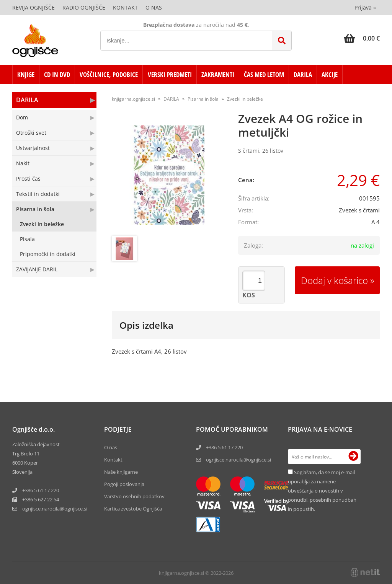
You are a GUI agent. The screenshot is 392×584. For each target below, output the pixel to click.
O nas (154, 7)
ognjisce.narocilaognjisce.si (55, 509)
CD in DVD (57, 74)
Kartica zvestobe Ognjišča (133, 509)
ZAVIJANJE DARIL (37, 269)
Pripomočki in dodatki (48, 254)
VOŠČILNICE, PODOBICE (109, 74)
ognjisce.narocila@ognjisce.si (238, 460)
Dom (22, 117)
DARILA (303, 74)
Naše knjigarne (121, 472)
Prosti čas (28, 179)
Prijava (365, 7)
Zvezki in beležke (42, 224)
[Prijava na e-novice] (353, 457)
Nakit (23, 163)
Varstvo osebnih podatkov (134, 496)
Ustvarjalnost (33, 148)
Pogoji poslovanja (124, 484)
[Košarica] (362, 38)
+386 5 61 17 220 (41, 490)
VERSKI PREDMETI (170, 74)
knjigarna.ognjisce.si (133, 99)
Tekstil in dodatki (38, 194)
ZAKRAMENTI (218, 74)
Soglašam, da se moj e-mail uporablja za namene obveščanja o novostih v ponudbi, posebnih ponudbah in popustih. (322, 491)
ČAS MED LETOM (264, 74)
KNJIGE (26, 74)
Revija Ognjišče (33, 7)
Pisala (27, 239)
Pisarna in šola (35, 209)
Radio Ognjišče (84, 7)
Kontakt (125, 7)
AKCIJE (330, 74)
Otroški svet (31, 133)
